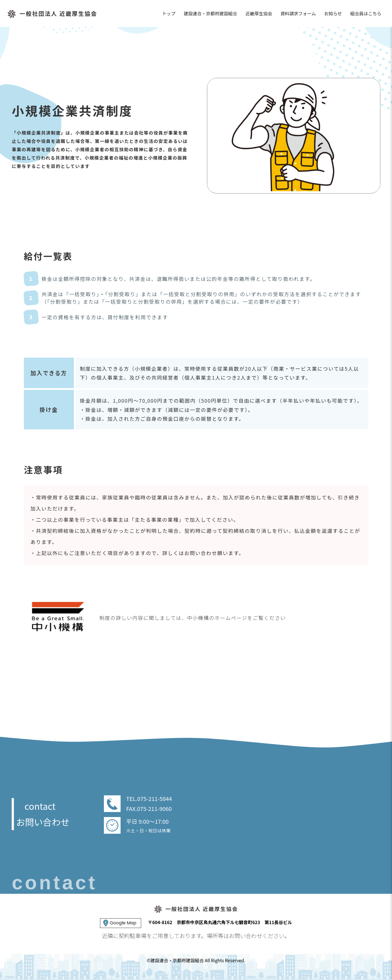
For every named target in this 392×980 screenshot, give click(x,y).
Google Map (123, 923)
